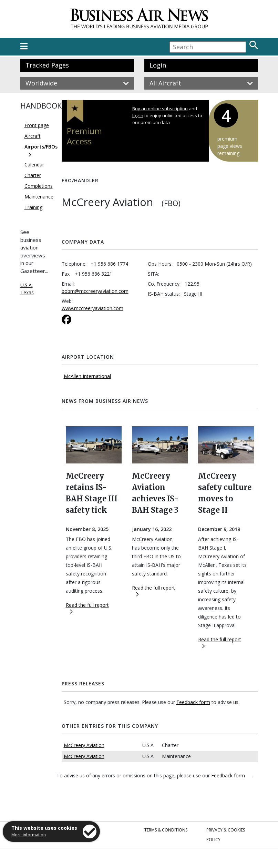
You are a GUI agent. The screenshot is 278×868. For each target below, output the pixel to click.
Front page (37, 125)
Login (158, 65)
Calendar (34, 165)
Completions (39, 186)
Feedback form (193, 702)
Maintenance (39, 197)
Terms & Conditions (166, 830)
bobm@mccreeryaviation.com (95, 291)
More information (29, 835)
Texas (27, 292)
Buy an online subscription (160, 109)
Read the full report (87, 608)
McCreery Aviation (84, 745)
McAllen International (87, 376)
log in (138, 115)
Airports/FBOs (41, 147)
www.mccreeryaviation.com (92, 308)
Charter (33, 175)
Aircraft (33, 136)
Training (33, 207)
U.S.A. (27, 285)
